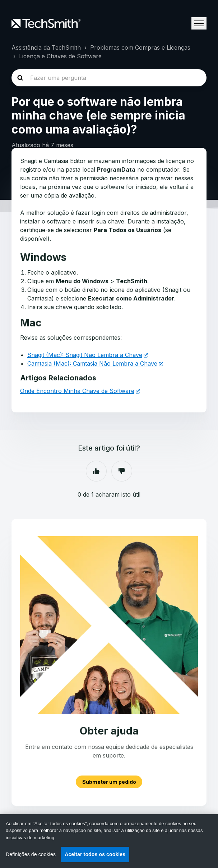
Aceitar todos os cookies (95, 854)
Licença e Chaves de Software (60, 56)
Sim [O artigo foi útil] (96, 471)
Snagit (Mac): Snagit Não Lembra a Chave (85, 355)
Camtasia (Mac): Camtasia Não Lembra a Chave (92, 363)
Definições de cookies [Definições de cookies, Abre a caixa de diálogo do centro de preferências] (31, 854)
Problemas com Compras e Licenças (140, 48)
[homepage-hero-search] (109, 78)
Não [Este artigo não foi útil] (122, 471)
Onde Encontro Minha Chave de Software (77, 391)
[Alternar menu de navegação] (199, 23)
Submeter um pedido (109, 782)
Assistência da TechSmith (46, 48)
